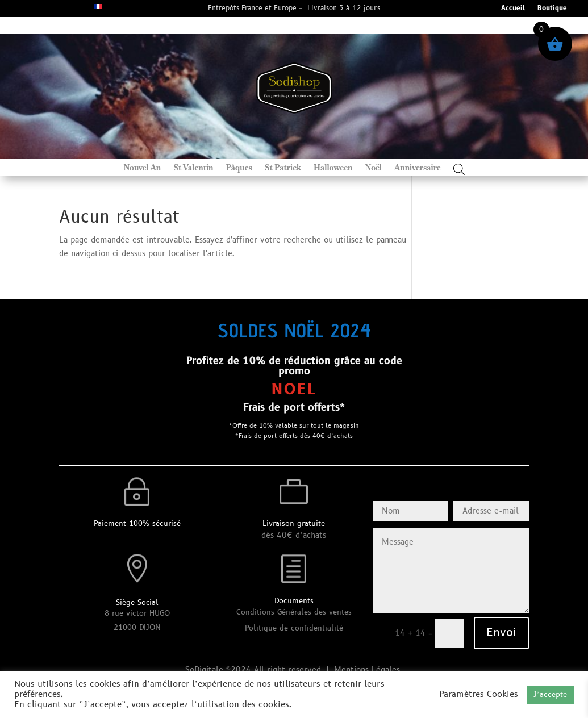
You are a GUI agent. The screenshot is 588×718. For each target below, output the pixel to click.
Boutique (552, 9)
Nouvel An (142, 168)
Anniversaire (418, 168)
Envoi (501, 633)
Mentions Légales (368, 670)
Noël (373, 168)
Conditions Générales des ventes (294, 612)
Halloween (333, 168)
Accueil (513, 9)
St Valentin (193, 168)
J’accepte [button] (550, 695)
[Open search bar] (459, 169)
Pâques (239, 168)
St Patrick (283, 168)
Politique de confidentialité (294, 628)
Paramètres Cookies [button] (479, 695)
